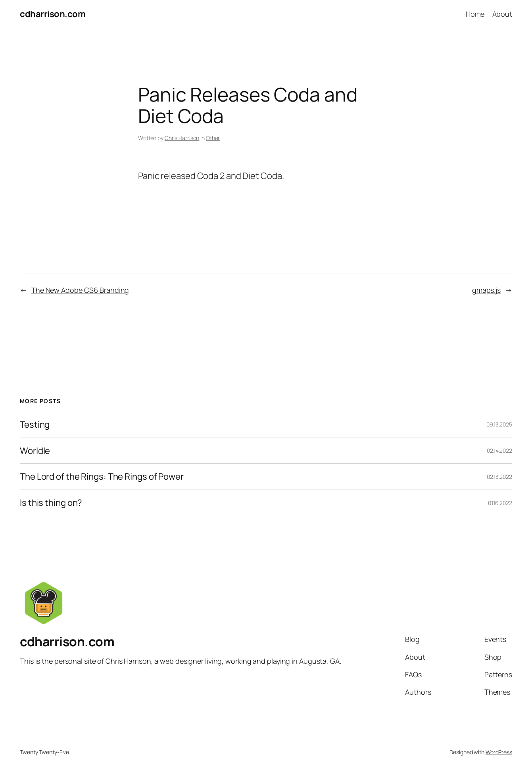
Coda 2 (211, 176)
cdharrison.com (53, 14)
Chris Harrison (182, 138)
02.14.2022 (499, 450)
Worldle (35, 451)
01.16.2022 (500, 503)
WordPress (499, 752)
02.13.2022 (499, 477)
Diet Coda (262, 176)
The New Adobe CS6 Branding (80, 290)
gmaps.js (486, 290)
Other (213, 138)
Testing (35, 425)
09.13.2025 (499, 424)
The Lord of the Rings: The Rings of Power (102, 477)
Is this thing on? (51, 503)
